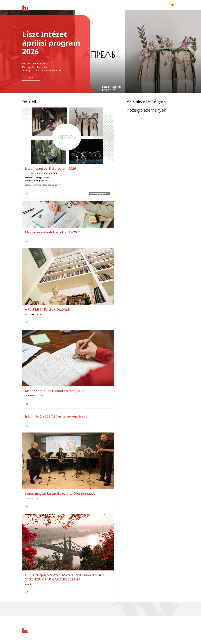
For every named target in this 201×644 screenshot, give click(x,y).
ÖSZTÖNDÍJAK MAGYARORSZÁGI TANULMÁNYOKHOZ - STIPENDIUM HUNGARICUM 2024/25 (66, 577)
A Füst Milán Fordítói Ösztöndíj (48, 309)
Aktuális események (146, 101)
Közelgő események (146, 110)
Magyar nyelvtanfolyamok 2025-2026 (53, 232)
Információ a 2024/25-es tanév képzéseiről (57, 416)
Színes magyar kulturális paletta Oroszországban (61, 493)
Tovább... (31, 77)
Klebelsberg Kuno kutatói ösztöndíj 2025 (55, 391)
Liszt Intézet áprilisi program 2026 (50, 168)
